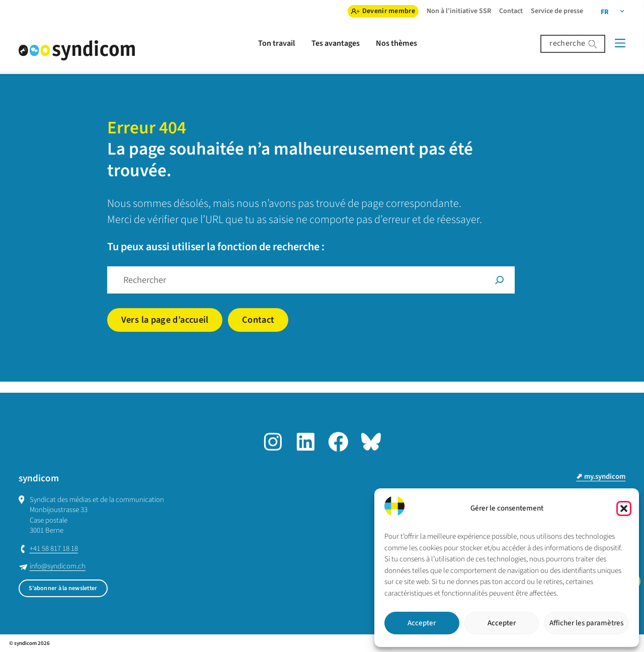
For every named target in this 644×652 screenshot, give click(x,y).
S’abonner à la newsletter (63, 588)
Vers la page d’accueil (165, 320)
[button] (624, 509)
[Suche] (500, 280)
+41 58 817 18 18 (54, 549)
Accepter (422, 623)
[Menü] (620, 43)
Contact (258, 320)
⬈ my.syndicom (601, 477)
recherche (567, 43)
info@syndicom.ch (58, 566)
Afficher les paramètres (586, 623)
